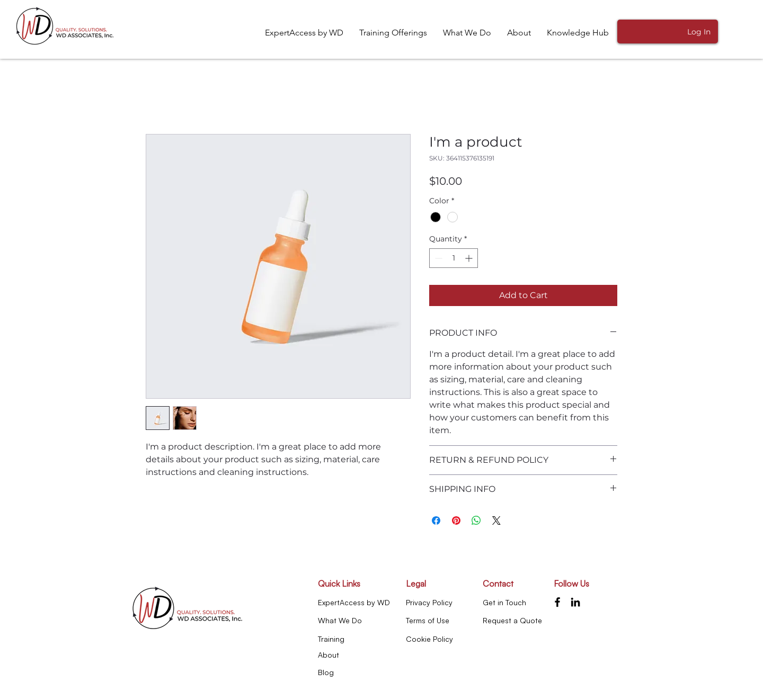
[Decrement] (437, 258)
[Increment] (470, 258)
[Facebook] (557, 602)
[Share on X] (496, 520)
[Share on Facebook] (436, 520)
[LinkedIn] (575, 602)
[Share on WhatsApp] (476, 520)
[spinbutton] (454, 258)
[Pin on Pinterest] (456, 520)
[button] (578, 33)
